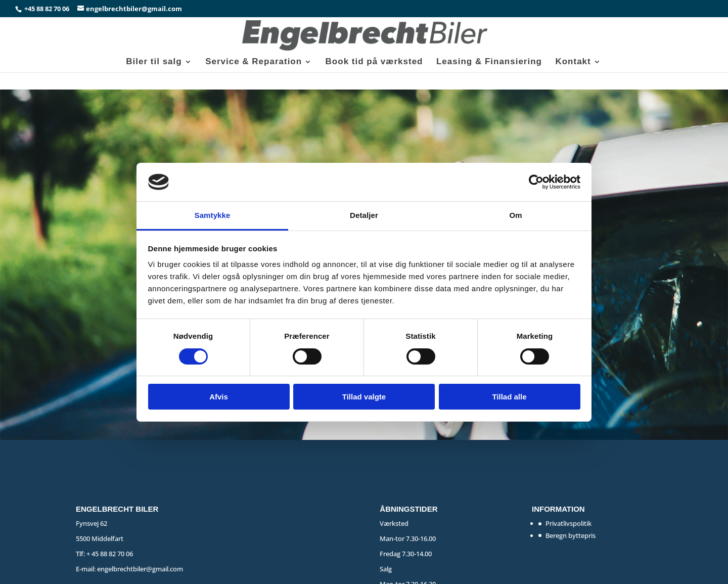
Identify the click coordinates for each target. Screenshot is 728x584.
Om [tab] (515, 215)
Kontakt (573, 62)
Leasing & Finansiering (489, 62)
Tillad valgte (364, 397)
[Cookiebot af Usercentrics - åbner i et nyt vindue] (536, 182)
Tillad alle (509, 397)
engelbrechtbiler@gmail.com (140, 569)
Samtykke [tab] (213, 215)
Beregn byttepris (571, 535)
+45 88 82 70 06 (48, 9)
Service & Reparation (254, 62)
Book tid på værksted (374, 62)
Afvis (219, 397)
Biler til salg (154, 62)
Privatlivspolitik (568, 523)
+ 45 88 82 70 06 (110, 554)
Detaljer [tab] (364, 215)
